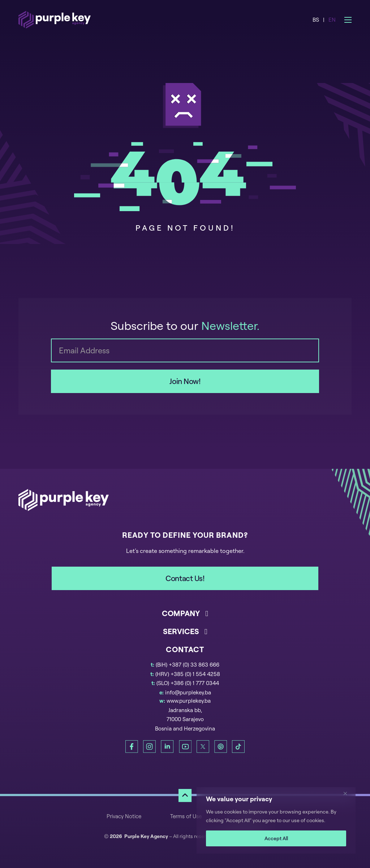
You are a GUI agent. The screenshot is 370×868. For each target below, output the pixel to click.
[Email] (185, 350)
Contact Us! (185, 578)
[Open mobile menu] (348, 20)
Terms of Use (186, 816)
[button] (185, 617)
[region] (276, 820)
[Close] (348, 793)
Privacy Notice (124, 816)
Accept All (276, 838)
